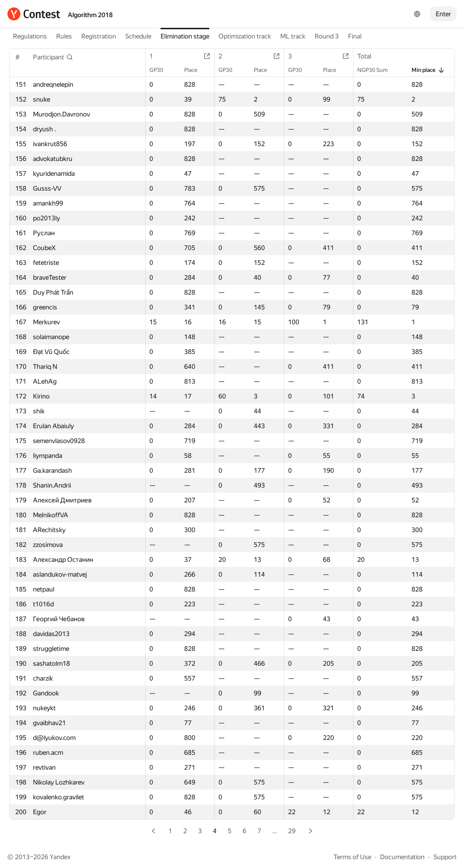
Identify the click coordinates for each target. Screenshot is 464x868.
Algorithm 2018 (90, 15)
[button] (53, 57)
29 (292, 831)
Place (195, 70)
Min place (428, 70)
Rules (64, 36)
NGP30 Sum (377, 70)
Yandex (60, 857)
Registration (99, 36)
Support (445, 857)
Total (369, 56)
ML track (293, 36)
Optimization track (245, 36)
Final (355, 36)
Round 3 (327, 36)
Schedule (138, 36)
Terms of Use (352, 857)
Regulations (30, 36)
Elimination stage (185, 36)
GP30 (161, 70)
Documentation (402, 857)
